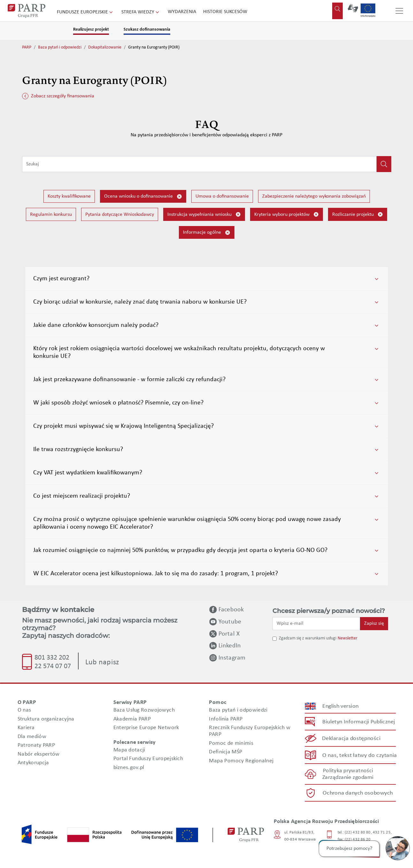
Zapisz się (374, 623)
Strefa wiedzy (141, 12)
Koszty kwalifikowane (69, 196)
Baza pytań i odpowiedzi (60, 47)
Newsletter (348, 638)
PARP (27, 47)
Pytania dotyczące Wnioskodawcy (120, 215)
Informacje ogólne (207, 233)
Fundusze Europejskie (85, 12)
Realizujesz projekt (91, 30)
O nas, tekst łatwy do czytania (359, 755)
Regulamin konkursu (51, 215)
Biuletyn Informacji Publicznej (359, 722)
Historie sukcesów (225, 12)
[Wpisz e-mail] (317, 623)
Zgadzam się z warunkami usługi (308, 638)
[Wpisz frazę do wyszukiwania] (199, 164)
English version (340, 706)
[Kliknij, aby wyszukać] (384, 164)
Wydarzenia (182, 12)
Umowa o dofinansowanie (222, 196)
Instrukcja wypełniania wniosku (204, 214)
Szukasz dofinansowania (147, 30)
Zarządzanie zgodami (348, 777)
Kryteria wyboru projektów (287, 214)
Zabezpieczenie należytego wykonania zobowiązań (314, 196)
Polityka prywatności (348, 771)
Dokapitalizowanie (105, 47)
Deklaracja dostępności (351, 739)
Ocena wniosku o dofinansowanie (143, 196)
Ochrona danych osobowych (358, 793)
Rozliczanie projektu (358, 214)
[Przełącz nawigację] (399, 11)
